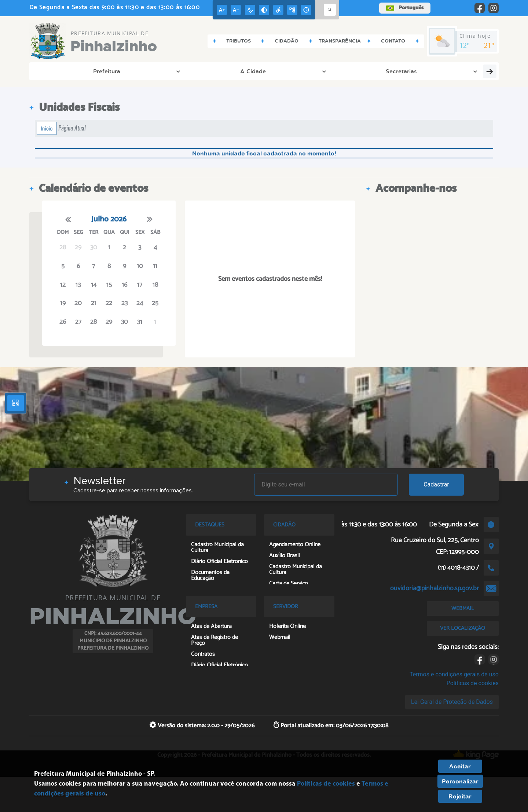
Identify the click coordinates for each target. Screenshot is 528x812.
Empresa (431, 71)
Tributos (315, 71)
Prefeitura (62, 71)
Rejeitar (460, 796)
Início (47, 128)
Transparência (217, 71)
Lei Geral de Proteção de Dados (452, 702)
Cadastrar (436, 484)
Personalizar (460, 781)
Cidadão (270, 71)
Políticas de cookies (473, 683)
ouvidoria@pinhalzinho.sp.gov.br (434, 588)
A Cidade (110, 71)
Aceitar (460, 766)
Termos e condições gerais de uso (454, 674)
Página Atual (72, 128)
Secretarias (161, 71)
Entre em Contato (373, 71)
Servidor (477, 71)
